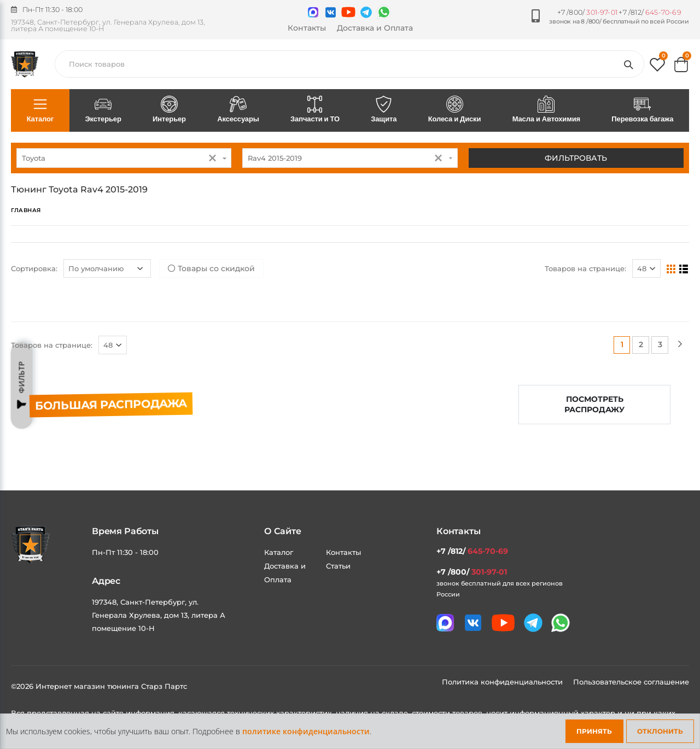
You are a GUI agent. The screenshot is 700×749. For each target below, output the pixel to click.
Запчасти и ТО (315, 110)
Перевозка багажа (643, 110)
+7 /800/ (587, 12)
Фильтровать (576, 158)
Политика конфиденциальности (503, 682)
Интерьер (169, 110)
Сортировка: (34, 268)
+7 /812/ (650, 12)
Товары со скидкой (211, 268)
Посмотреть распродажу (594, 404)
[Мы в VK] (331, 12)
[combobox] (124, 158)
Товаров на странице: (585, 268)
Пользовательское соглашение (631, 682)
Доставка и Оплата (375, 28)
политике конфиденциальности (306, 731)
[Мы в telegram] (366, 12)
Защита (384, 110)
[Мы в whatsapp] (384, 12)
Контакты (307, 28)
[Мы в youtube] (348, 12)
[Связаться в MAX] (313, 12)
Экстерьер (103, 110)
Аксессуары (238, 110)
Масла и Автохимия (546, 110)
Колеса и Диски (454, 110)
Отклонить (660, 731)
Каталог (40, 110)
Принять (594, 731)
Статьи (338, 566)
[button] (657, 67)
